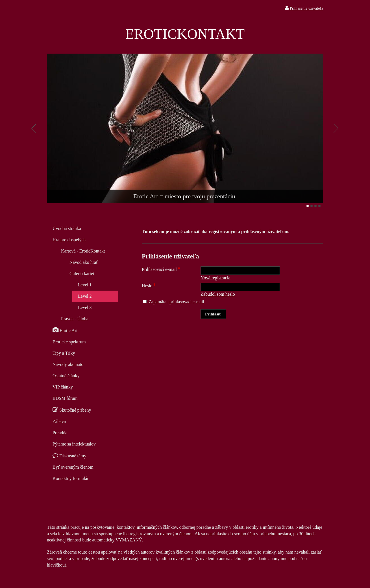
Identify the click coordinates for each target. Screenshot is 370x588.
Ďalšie (336, 128)
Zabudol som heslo (218, 294)
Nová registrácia (215, 278)
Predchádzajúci (34, 128)
